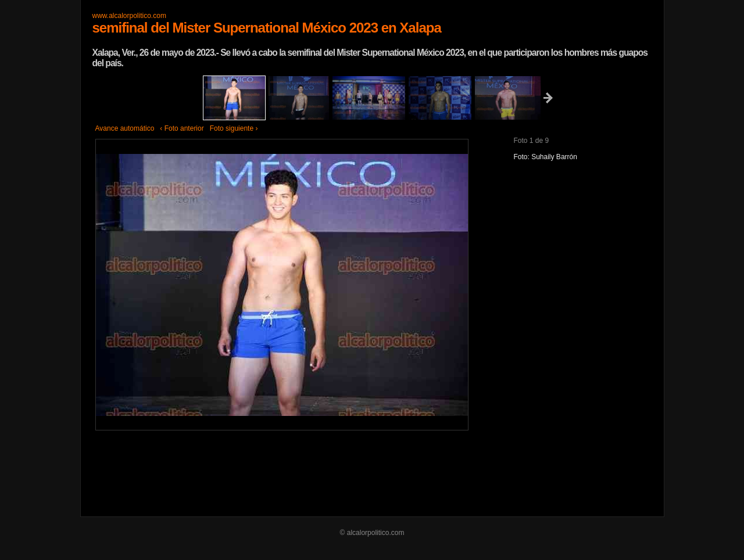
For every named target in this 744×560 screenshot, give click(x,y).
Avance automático (125, 128)
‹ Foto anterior (182, 128)
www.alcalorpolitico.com (129, 16)
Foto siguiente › (234, 128)
